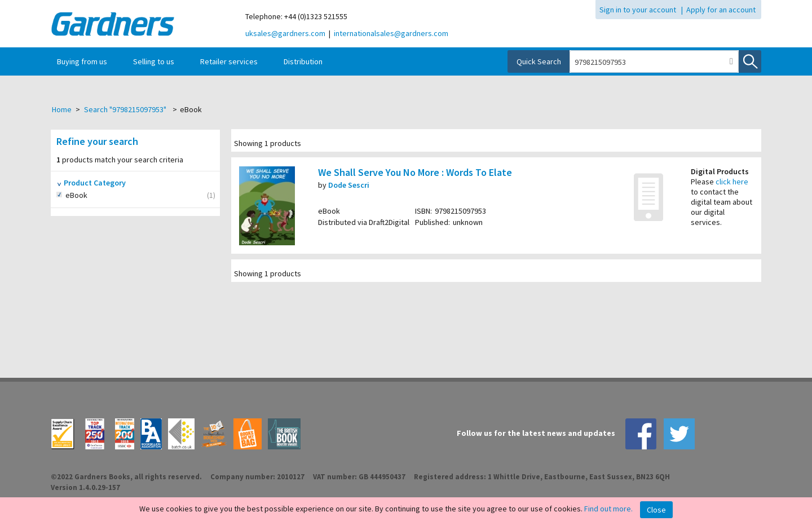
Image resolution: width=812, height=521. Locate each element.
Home (62, 109)
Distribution (303, 61)
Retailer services (229, 61)
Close (656, 510)
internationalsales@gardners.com (391, 33)
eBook (89, 195)
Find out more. (608, 509)
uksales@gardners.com (285, 33)
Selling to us (154, 61)
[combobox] (647, 62)
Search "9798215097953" (125, 109)
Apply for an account (721, 10)
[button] (731, 61)
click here (732, 182)
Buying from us (82, 61)
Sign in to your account (638, 10)
